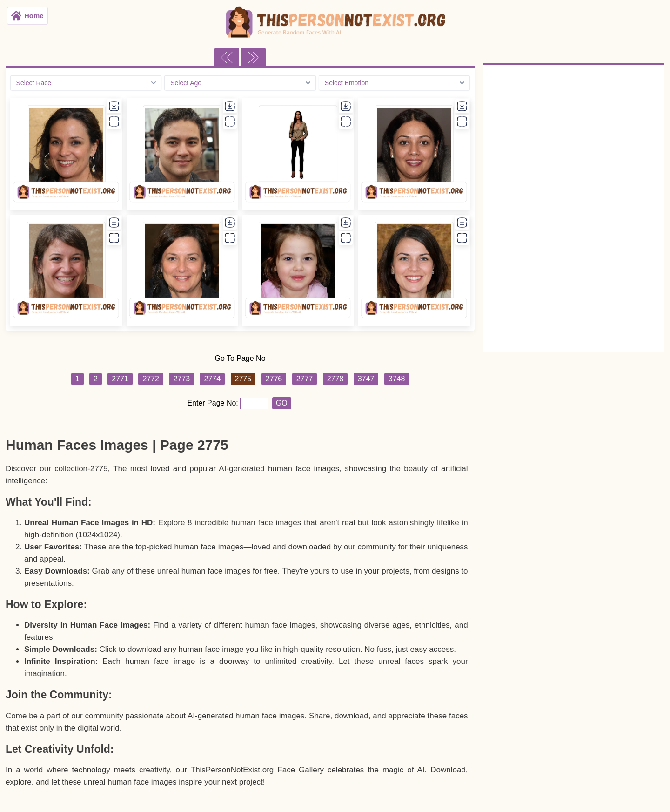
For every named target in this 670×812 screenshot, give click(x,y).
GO (282, 403)
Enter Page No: (214, 403)
